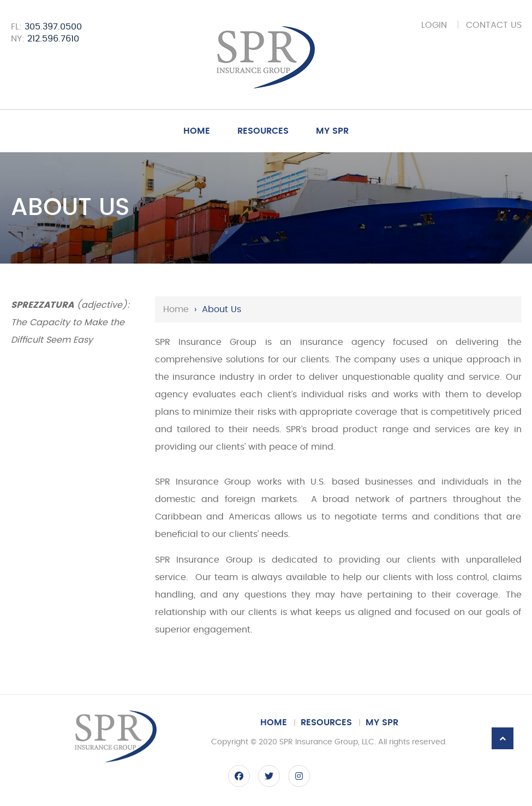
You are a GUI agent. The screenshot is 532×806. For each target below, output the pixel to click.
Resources (263, 131)
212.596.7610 (53, 39)
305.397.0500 (53, 27)
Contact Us (494, 25)
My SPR (332, 131)
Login (434, 25)
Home (197, 131)
